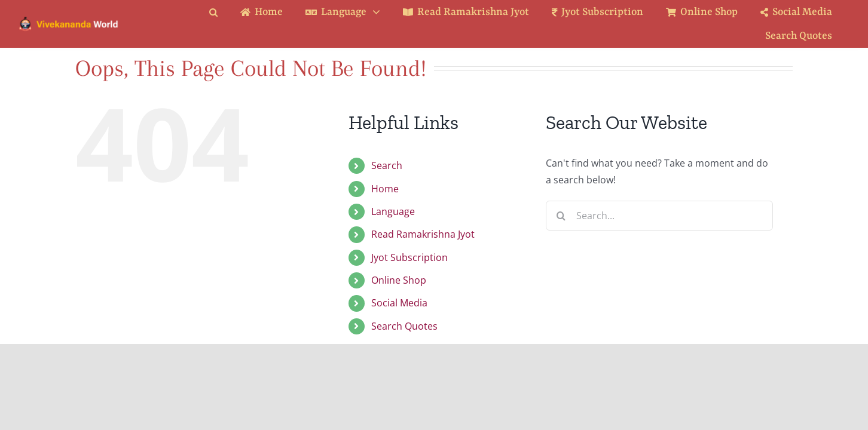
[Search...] (659, 216)
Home (385, 189)
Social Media (399, 303)
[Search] (561, 216)
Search (387, 165)
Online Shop (399, 280)
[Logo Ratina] (69, 20)
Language (393, 211)
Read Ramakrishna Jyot (423, 234)
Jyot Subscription (409, 257)
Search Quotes (404, 326)
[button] (222, 12)
